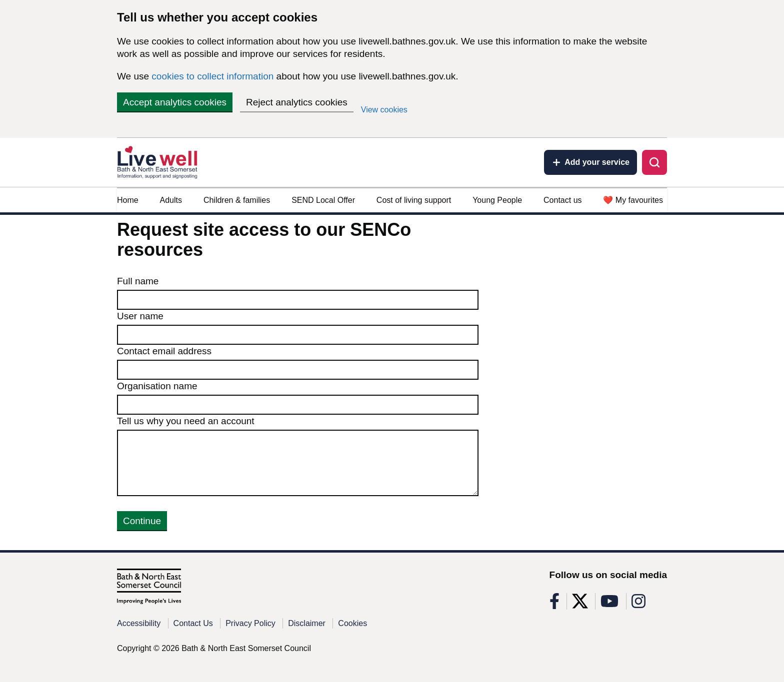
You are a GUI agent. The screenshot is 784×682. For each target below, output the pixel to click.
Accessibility (139, 623)
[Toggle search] (654, 162)
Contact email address (164, 351)
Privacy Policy (250, 623)
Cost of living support (414, 200)
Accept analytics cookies (175, 102)
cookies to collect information (212, 76)
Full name (138, 281)
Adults (171, 200)
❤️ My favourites (633, 200)
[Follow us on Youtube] (609, 604)
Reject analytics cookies (297, 102)
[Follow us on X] (580, 604)
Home (128, 200)
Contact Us (193, 623)
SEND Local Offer (323, 200)
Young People (497, 200)
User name (140, 316)
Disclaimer (307, 623)
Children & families (237, 200)
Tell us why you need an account (186, 421)
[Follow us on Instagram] (638, 604)
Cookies (352, 623)
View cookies (384, 110)
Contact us (562, 200)
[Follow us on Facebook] (554, 604)
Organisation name (157, 386)
